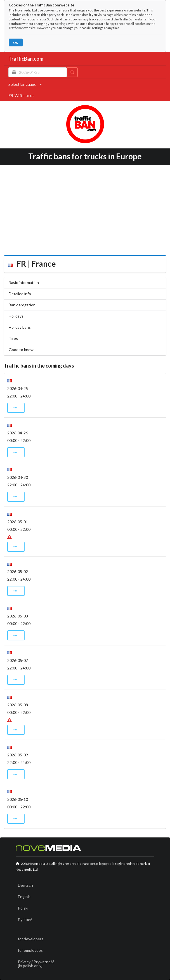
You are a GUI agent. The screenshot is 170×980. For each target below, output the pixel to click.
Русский (25, 919)
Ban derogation (22, 305)
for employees (30, 950)
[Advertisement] (85, 208)
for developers (31, 939)
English (24, 897)
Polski (23, 908)
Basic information (24, 282)
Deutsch (25, 885)
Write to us (21, 95)
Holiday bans (20, 327)
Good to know (21, 350)
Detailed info (20, 294)
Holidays (16, 316)
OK (16, 43)
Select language (25, 84)
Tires (13, 338)
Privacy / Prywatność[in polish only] (36, 964)
